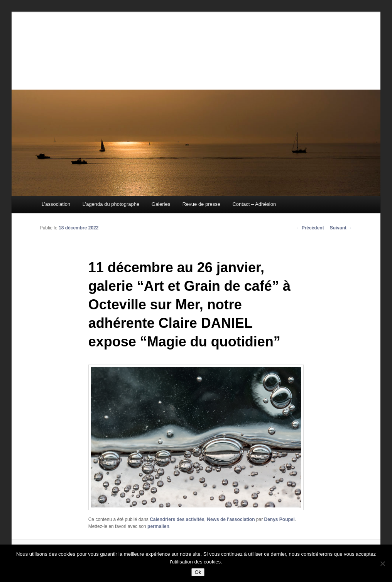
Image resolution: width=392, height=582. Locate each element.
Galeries (161, 204)
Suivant (341, 228)
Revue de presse (201, 204)
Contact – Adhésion (254, 204)
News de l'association (231, 519)
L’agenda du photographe (111, 204)
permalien (158, 526)
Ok (198, 572)
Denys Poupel (279, 519)
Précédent (310, 228)
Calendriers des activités (177, 519)
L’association (56, 204)
